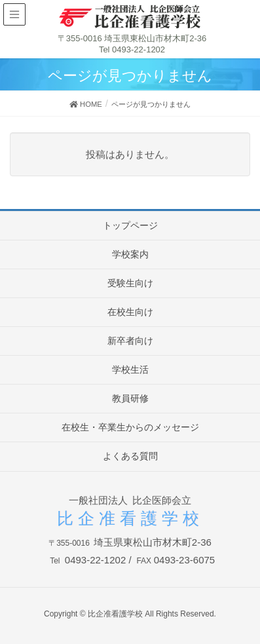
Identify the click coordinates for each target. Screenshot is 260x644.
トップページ (130, 225)
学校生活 (130, 369)
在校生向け (130, 312)
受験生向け (130, 283)
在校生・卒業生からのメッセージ (130, 427)
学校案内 (130, 254)
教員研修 (130, 398)
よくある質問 (130, 456)
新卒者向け (130, 341)
